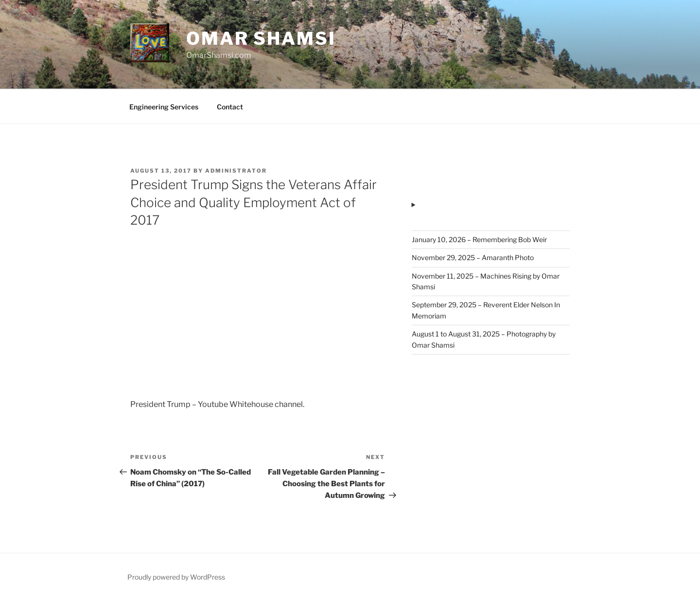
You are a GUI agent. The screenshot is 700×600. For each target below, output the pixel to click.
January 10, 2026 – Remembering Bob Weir (479, 239)
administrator (236, 171)
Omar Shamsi (261, 38)
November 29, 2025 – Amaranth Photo (473, 257)
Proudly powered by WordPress (176, 577)
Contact (230, 107)
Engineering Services (164, 107)
